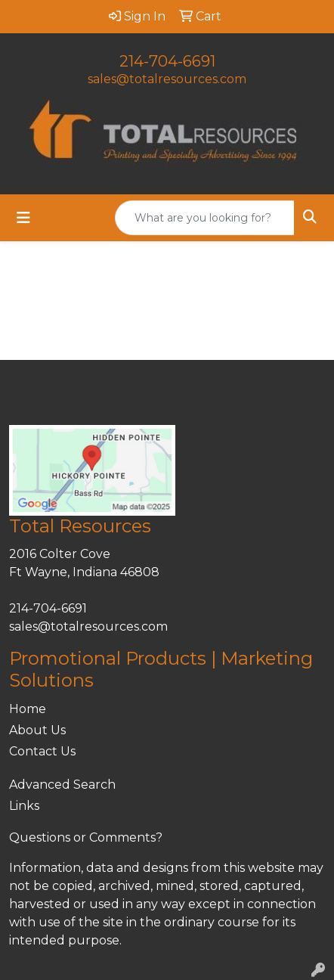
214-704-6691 (167, 61)
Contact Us (42, 751)
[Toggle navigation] (23, 218)
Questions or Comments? (86, 837)
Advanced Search (62, 785)
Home (28, 709)
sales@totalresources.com (167, 79)
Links (24, 806)
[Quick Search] (205, 218)
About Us (37, 730)
